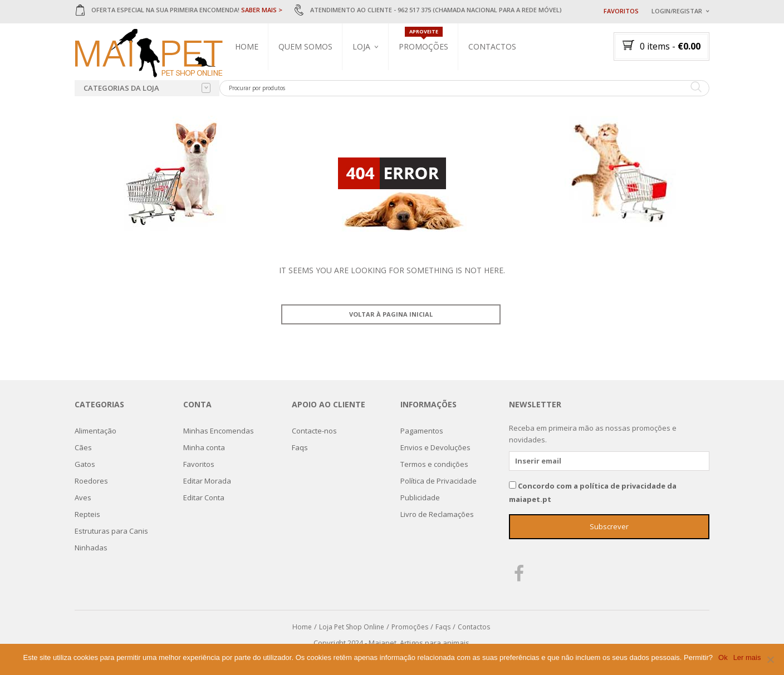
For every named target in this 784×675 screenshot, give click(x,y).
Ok (723, 657)
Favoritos (621, 11)
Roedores (91, 481)
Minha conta (204, 447)
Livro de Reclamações (437, 514)
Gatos (85, 464)
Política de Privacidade (438, 481)
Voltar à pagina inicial (391, 314)
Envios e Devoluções (435, 447)
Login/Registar (677, 11)
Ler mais (747, 657)
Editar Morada (207, 481)
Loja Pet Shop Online (352, 627)
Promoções (423, 46)
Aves (83, 497)
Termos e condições (434, 464)
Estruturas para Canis (111, 531)
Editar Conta (204, 497)
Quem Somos (305, 46)
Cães (83, 447)
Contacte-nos (314, 431)
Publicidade (420, 497)
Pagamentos (422, 431)
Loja (361, 46)
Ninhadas (91, 548)
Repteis (87, 514)
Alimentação (95, 431)
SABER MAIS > (262, 10)
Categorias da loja (147, 88)
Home (247, 46)
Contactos (492, 46)
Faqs (300, 447)
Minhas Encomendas (219, 431)
